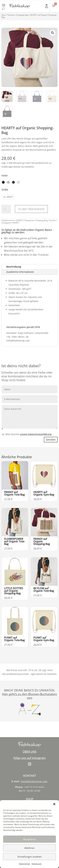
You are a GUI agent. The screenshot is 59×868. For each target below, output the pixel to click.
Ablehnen (29, 848)
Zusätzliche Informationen (20, 272)
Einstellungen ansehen (30, 857)
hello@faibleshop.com (34, 781)
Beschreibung (14, 267)
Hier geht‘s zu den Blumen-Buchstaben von (29, 696)
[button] (54, 804)
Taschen (11, 15)
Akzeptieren (29, 839)
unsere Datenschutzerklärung (36, 434)
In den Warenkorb (31, 209)
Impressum (37, 864)
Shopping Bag (22, 15)
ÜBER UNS (30, 752)
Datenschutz (25, 864)
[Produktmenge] (6, 209)
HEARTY (16, 223)
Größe (5, 190)
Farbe (5, 176)
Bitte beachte (27, 434)
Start (4, 15)
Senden (51, 440)
